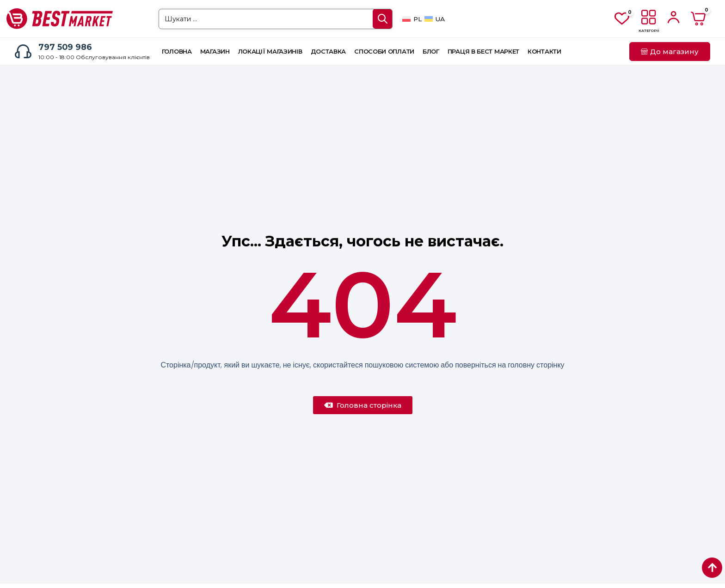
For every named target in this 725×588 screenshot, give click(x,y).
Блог (431, 51)
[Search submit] (383, 19)
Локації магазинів (270, 51)
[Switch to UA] (435, 19)
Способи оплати (384, 51)
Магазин (215, 51)
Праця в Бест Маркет (483, 51)
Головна (177, 51)
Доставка (329, 51)
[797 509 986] (23, 51)
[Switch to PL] (412, 19)
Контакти (544, 51)
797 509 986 (65, 47)
